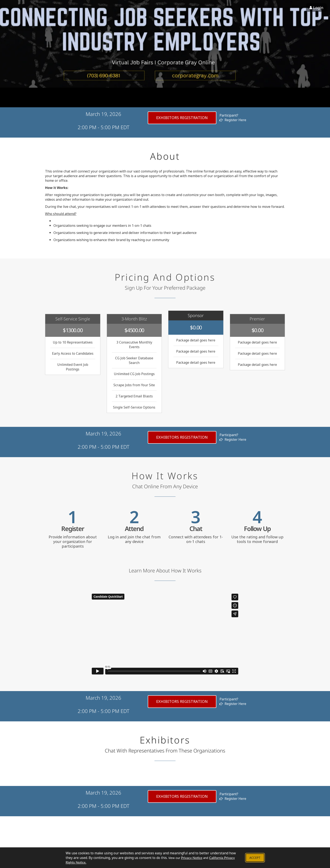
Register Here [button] (233, 120)
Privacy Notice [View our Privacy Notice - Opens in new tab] (192, 858)
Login (316, 8)
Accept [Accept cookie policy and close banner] (255, 858)
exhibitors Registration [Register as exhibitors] (182, 118)
